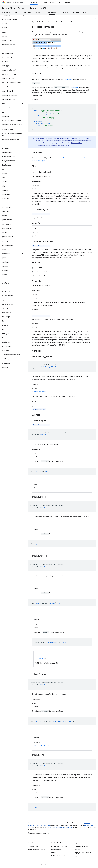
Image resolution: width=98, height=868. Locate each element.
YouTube (77, 849)
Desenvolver (27, 12)
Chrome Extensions (19, 8)
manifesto (75, 87)
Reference (35, 8)
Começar (16, 12)
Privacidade (45, 865)
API (44, 8)
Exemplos (65, 12)
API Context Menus (77, 143)
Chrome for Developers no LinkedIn (83, 853)
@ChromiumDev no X (81, 846)
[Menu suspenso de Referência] (58, 12)
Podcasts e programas (58, 855)
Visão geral (6, 12)
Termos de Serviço (34, 865)
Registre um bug (33, 846)
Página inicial (36, 22)
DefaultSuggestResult (40, 392)
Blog (60, 2)
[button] (12, 287)
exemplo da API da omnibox (63, 158)
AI (44, 12)
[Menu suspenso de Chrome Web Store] (86, 12)
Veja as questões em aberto (36, 849)
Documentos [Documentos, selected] (34, 2)
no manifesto (68, 79)
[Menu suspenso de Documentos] (40, 2)
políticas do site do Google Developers (60, 827)
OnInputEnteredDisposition (43, 746)
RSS (76, 857)
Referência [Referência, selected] (52, 12)
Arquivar (54, 852)
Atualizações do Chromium (60, 846)
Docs (5, 8)
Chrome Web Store (78, 12)
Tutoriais (37, 12)
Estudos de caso (50, 2)
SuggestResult (41, 658)
